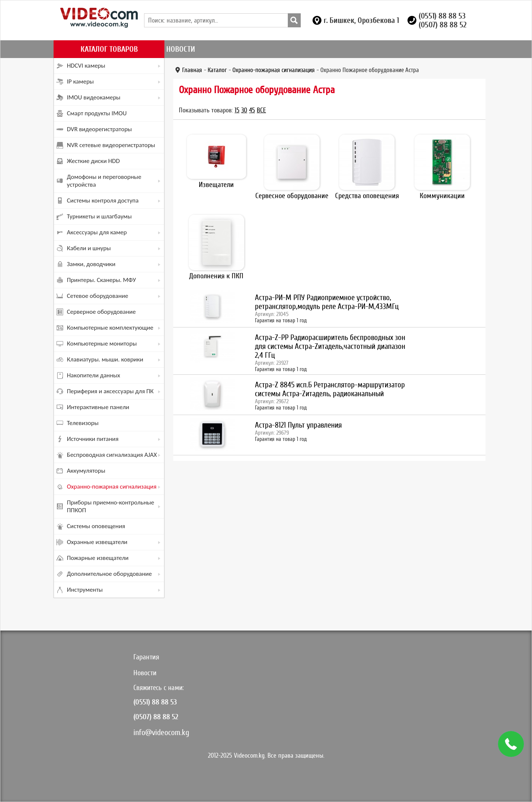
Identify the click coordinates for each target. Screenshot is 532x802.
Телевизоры (83, 423)
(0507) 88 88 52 (443, 25)
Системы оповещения (96, 526)
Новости (181, 49)
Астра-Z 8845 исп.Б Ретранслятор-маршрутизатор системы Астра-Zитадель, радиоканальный (330, 389)
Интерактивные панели (98, 407)
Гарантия (146, 657)
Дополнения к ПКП (216, 276)
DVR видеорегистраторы (99, 129)
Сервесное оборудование (292, 196)
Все (261, 110)
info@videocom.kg (161, 732)
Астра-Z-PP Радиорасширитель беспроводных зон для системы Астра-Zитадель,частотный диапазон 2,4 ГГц (330, 346)
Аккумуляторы (86, 471)
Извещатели (216, 185)
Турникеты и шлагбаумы (99, 216)
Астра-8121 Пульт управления (298, 425)
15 (237, 110)
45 (252, 110)
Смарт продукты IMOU (97, 113)
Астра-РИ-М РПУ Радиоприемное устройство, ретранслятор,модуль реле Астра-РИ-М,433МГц (327, 302)
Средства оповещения (367, 196)
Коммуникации (442, 196)
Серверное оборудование (101, 312)
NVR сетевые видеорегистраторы (111, 145)
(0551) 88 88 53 (442, 16)
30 (244, 110)
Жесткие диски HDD (93, 161)
